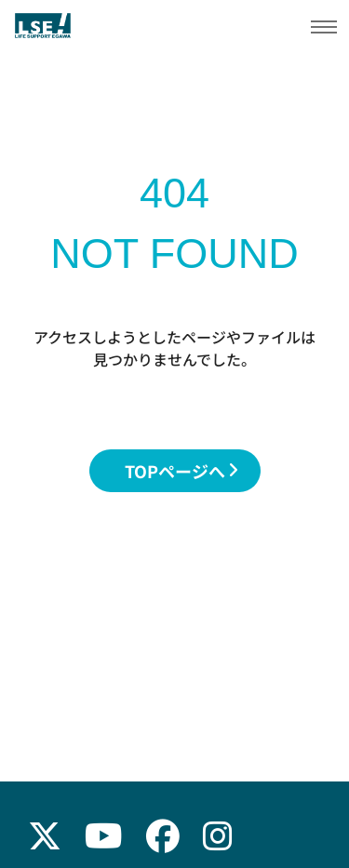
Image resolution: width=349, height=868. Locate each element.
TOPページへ (181, 471)
